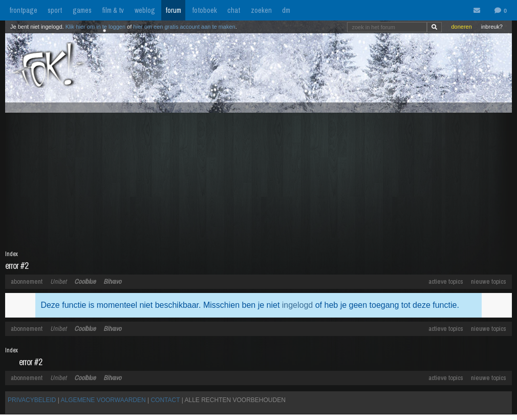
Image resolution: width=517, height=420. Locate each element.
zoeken (261, 10)
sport (55, 10)
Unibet (58, 281)
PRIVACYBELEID (32, 400)
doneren (461, 27)
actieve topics (446, 281)
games (82, 10)
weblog (145, 10)
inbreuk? (492, 27)
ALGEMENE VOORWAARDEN (103, 400)
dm (286, 10)
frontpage (23, 10)
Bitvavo (112, 281)
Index (12, 254)
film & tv (113, 10)
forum (173, 10)
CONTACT (165, 400)
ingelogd (298, 305)
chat (234, 10)
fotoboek (204, 10)
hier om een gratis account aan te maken (184, 27)
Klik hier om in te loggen (95, 27)
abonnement (27, 281)
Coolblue (85, 281)
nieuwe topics (489, 281)
